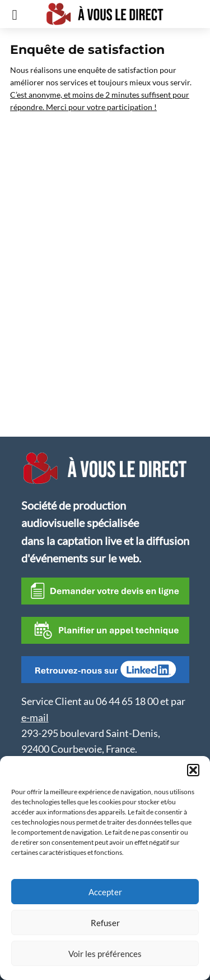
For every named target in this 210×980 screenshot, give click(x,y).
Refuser (105, 923)
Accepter (105, 892)
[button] (193, 770)
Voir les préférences (105, 954)
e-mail (35, 717)
